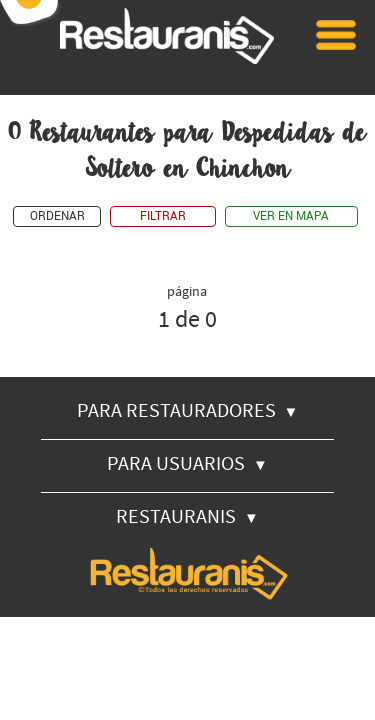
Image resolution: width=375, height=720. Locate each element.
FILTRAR (163, 216)
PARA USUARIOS (187, 462)
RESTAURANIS (187, 515)
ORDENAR (57, 216)
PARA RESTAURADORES (188, 409)
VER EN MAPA (291, 216)
